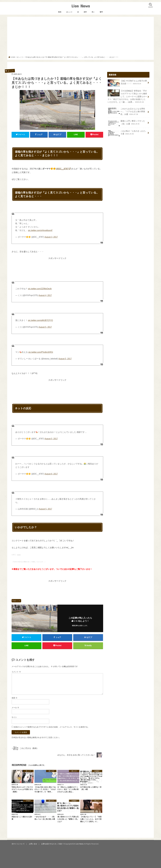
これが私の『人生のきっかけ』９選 (127, 133)
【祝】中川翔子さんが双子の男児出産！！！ (127, 83)
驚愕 (101, 12)
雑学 (85, 12)
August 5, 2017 (45, 327)
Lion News (81, 6)
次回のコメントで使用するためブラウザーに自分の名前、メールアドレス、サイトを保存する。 (52, 727)
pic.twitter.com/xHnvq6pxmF (40, 230)
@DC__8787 (62, 169)
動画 (60, 12)
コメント (16, 672)
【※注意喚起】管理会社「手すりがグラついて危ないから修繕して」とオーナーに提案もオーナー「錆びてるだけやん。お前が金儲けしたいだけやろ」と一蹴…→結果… (127, 96)
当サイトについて (18, 844)
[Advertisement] (81, 37)
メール (15, 708)
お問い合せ (33, 844)
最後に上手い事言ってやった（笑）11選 (126, 123)
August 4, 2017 (45, 295)
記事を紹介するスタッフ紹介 (52, 844)
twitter (19, 555)
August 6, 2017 (51, 474)
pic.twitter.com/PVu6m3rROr (41, 352)
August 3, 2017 (51, 237)
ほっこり (69, 12)
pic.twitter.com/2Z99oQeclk (40, 289)
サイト (14, 717)
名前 (14, 698)
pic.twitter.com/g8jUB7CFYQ (40, 320)
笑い (93, 12)
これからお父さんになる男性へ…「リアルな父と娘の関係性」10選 (126, 111)
